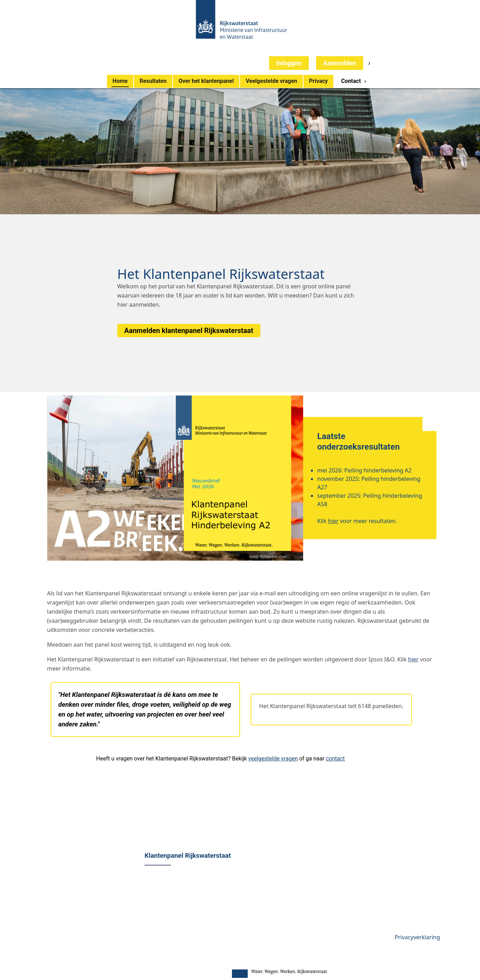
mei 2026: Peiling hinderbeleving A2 (364, 470)
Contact (351, 81)
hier (122, 305)
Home (120, 81)
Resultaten (153, 81)
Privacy (318, 81)
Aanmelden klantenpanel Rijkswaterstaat (189, 331)
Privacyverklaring (417, 937)
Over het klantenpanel (206, 81)
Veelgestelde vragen (271, 81)
